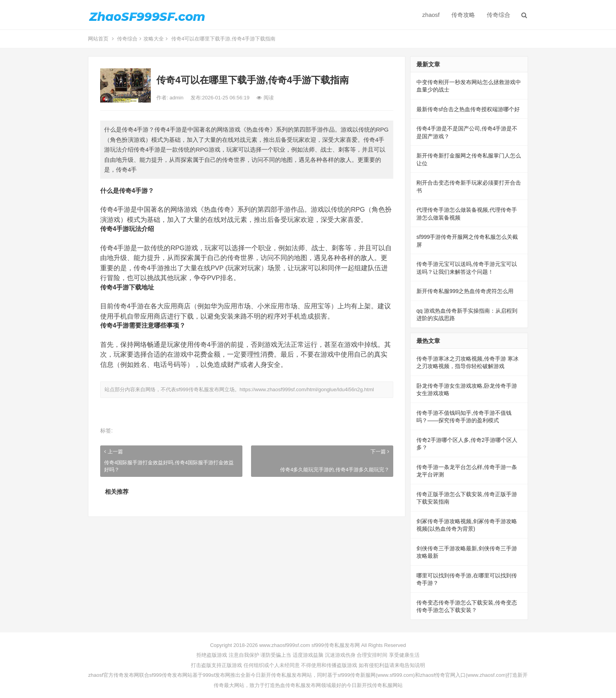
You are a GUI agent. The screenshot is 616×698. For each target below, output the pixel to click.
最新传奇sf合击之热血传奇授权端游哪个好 (468, 109)
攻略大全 (154, 39)
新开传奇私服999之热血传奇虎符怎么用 (465, 291)
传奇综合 (499, 15)
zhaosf (431, 15)
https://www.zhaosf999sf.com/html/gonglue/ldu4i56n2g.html (307, 389)
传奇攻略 (463, 15)
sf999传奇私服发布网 (200, 389)
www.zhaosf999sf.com (285, 645)
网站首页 (98, 39)
